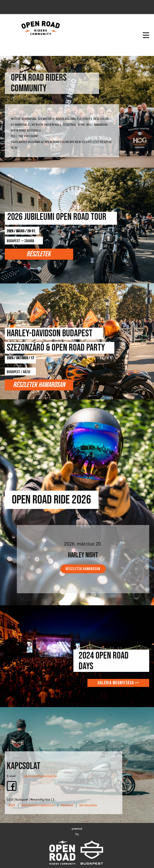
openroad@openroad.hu (41, 776)
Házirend (67, 805)
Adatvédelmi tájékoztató (38, 805)
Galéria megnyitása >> (118, 683)
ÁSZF (12, 805)
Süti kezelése (88, 805)
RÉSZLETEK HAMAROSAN (83, 569)
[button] (28, 560)
